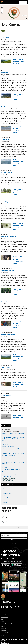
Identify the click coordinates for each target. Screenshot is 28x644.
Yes (6, 517)
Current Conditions (19, 262)
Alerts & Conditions (19, 60)
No (6, 521)
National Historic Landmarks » (9, 456)
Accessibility (4, 615)
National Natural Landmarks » (9, 458)
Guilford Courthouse (7, 271)
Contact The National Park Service (9, 624)
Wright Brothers (6, 395)
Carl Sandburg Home (8, 172)
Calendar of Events (19, 193)
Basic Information (18, 61)
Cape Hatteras (5, 107)
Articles (3, 496)
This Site (14, 540)
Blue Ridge (4, 72)
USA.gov (3, 635)
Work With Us (5, 502)
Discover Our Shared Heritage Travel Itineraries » (13, 474)
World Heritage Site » (7, 460)
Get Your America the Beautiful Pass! (10, 500)
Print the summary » (7, 476)
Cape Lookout (5, 140)
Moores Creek (5, 302)
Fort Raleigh (5, 202)
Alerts (3, 489)
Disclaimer (3, 631)
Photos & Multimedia (6, 493)
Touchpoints (11, 528)
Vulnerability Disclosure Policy (8, 633)
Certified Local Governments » (9, 441)
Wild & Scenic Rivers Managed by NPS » (11, 449)
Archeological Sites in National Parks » (11, 469)
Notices (3, 622)
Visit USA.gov (5, 643)
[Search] (14, 535)
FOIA (2, 619)
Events (3, 491)
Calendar (16, 63)
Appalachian (5, 38)
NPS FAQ (3, 626)
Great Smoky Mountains (9, 236)
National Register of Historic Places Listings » (13, 453)
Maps (15, 65)
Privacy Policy (4, 617)
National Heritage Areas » (8, 447)
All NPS (14, 544)
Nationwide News (6, 498)
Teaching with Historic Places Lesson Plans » (12, 472)
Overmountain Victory (8, 335)
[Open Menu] (23, 2)
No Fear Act (4, 628)
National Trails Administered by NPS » (10, 451)
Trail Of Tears (5, 367)
